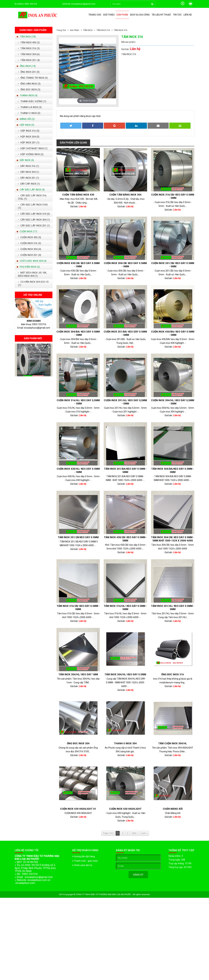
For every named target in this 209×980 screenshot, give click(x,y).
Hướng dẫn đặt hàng (84, 856)
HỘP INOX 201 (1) (29, 143)
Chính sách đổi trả (82, 865)
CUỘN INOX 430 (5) (30, 237)
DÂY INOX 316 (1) (29, 166)
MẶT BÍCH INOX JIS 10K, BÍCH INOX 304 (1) (32, 274)
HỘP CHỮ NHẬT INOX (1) (33, 148)
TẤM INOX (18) (26, 37)
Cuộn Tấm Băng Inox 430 (78, 195)
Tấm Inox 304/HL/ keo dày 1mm (78, 674)
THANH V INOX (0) (29, 113)
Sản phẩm (122, 15)
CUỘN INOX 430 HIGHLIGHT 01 (78, 809)
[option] (34, 360)
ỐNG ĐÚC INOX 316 (173, 674)
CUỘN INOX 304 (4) (30, 249)
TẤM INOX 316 (103, 30)
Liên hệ (188, 15)
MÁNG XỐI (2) (26, 119)
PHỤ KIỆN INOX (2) (28, 267)
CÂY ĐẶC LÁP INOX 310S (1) (33, 206)
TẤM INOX (88, 30)
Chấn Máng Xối (173, 809)
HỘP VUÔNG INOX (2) (31, 154)
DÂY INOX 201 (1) (29, 178)
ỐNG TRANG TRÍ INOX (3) (33, 78)
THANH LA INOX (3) (30, 107)
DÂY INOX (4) (25, 160)
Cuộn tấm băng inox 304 (125, 195)
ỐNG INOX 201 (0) (29, 72)
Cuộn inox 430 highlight (125, 809)
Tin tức (177, 15)
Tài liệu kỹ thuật (161, 15)
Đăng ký (138, 875)
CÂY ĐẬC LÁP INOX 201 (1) (34, 226)
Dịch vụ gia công (140, 15)
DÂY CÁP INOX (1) (29, 184)
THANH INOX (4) (27, 95)
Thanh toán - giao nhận (85, 861)
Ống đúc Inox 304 (78, 743)
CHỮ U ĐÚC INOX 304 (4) (31, 261)
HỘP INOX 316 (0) (29, 131)
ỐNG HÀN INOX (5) (29, 84)
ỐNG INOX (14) (26, 66)
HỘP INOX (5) (25, 125)
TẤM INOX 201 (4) (29, 60)
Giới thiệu (109, 15)
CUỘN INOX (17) (27, 231)
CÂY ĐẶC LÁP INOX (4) (31, 190)
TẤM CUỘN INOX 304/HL (173, 743)
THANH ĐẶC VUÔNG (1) (32, 101)
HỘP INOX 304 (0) (29, 137)
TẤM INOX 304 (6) (29, 54)
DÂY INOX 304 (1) (29, 172)
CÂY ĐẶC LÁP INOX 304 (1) (34, 220)
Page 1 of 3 (108, 833)
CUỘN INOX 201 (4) (30, 255)
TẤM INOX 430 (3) (29, 43)
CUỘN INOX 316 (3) (30, 243)
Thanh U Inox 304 (125, 743)
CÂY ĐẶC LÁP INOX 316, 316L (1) (32, 197)
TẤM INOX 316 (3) (29, 48)
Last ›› (144, 833)
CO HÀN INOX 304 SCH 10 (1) (33, 283)
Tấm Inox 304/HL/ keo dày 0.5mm (125, 674)
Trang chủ (95, 15)
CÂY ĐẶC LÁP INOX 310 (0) (34, 214)
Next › (135, 833)
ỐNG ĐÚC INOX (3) (29, 90)
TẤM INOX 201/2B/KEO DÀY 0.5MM (78, 537)
